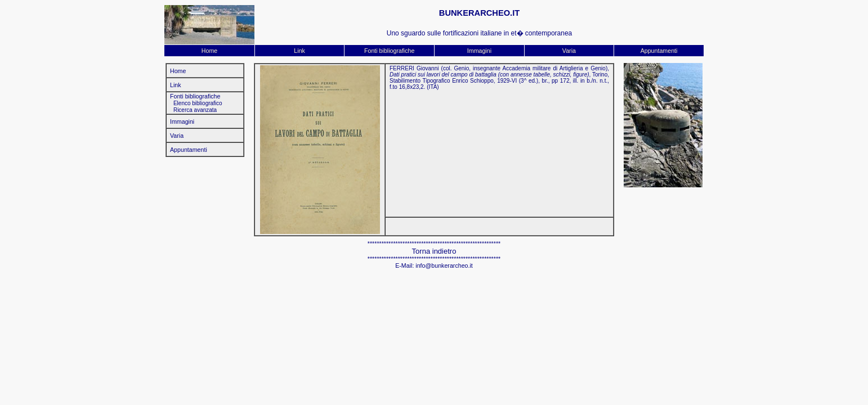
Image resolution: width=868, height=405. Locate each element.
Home (209, 51)
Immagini (479, 51)
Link (299, 51)
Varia (569, 51)
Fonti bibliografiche (389, 51)
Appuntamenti (659, 51)
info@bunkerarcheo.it (444, 265)
